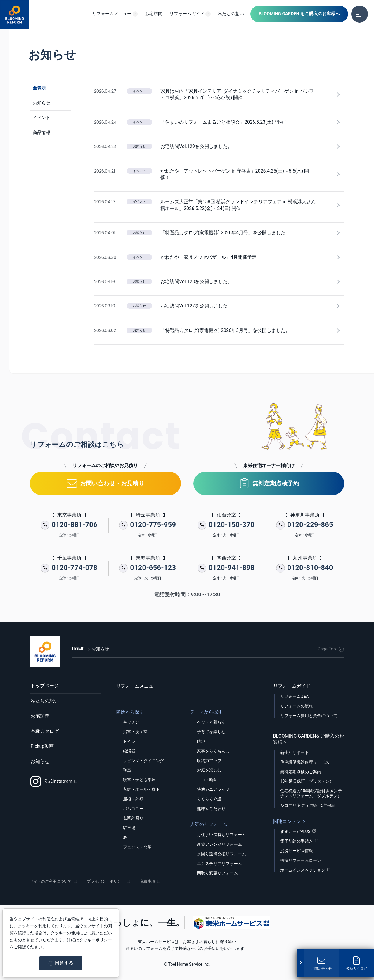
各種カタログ (44, 733)
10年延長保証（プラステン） (307, 781)
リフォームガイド (292, 686)
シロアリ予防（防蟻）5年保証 (308, 805)
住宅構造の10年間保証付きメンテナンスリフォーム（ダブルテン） (311, 793)
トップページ (44, 686)
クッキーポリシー (96, 940)
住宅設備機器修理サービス (305, 762)
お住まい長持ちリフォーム (221, 835)
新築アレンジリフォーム (219, 844)
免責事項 (154, 881)
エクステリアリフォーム (219, 864)
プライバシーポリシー (110, 881)
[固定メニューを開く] (300, 962)
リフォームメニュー (137, 686)
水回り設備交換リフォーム (221, 854)
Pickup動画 (41, 749)
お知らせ (39, 765)
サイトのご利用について (52, 881)
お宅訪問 (39, 718)
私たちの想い (44, 702)
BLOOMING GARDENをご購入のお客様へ (309, 739)
